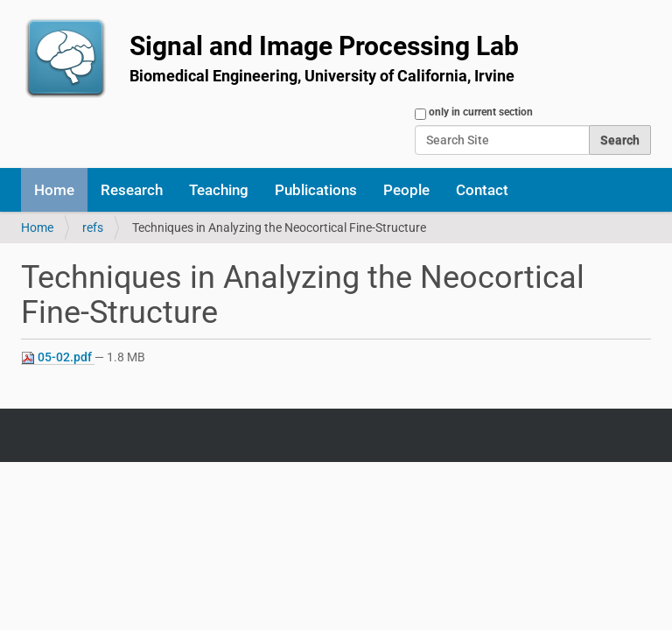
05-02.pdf (58, 357)
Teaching (219, 190)
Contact (482, 190)
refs (93, 227)
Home (54, 190)
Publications (316, 190)
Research (132, 190)
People (406, 190)
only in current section (481, 112)
